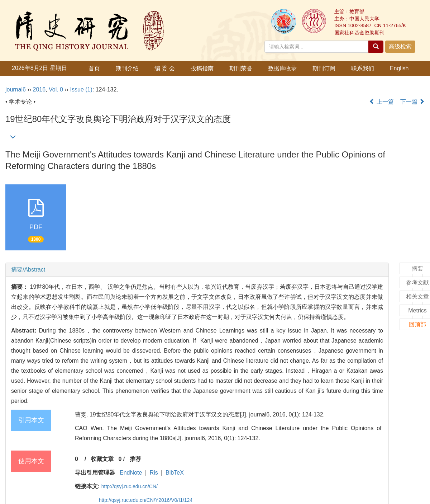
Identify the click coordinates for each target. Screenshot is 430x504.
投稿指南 (202, 68)
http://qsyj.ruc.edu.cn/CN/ (130, 486)
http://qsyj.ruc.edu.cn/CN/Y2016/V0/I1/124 (146, 500)
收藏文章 (102, 459)
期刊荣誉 (241, 68)
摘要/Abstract (28, 270)
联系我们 (363, 68)
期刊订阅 (324, 68)
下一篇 (412, 102)
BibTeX (175, 473)
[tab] (197, 270)
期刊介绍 (127, 68)
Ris (154, 473)
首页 (94, 68)
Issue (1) (81, 90)
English (399, 68)
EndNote (131, 473)
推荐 (135, 459)
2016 (39, 90)
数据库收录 (282, 68)
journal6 (16, 90)
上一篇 (381, 102)
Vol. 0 (56, 90)
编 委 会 (165, 68)
